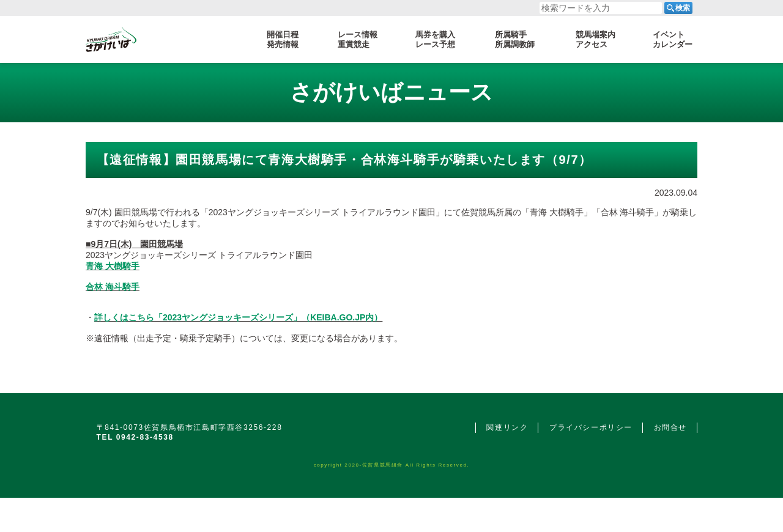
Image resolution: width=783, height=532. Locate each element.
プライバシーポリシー (591, 427)
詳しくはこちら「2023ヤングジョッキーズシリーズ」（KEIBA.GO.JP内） (238, 317)
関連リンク (507, 427)
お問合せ (670, 427)
